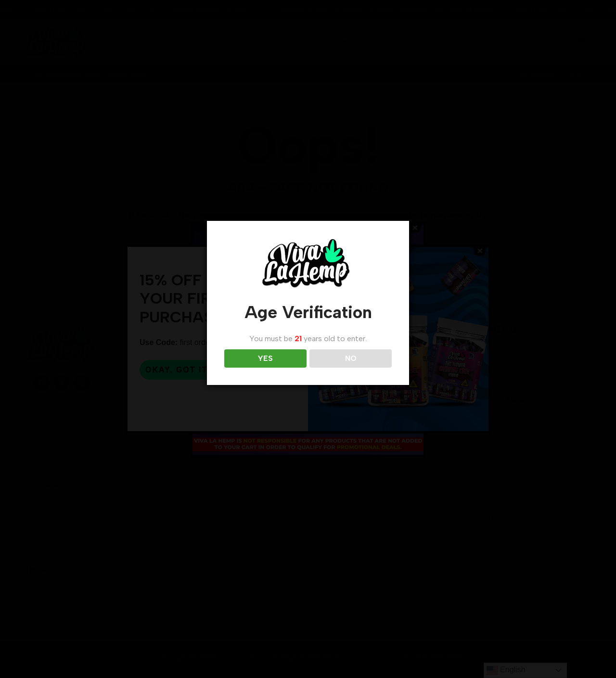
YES (265, 358)
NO (351, 358)
